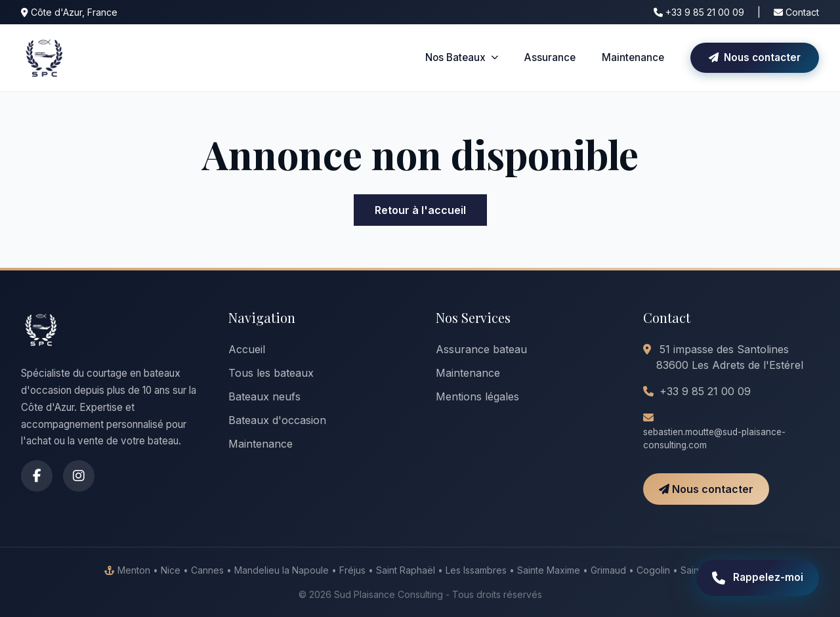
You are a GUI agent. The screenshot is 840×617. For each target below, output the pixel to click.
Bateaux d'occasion (277, 420)
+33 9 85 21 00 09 (699, 12)
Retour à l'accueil (420, 210)
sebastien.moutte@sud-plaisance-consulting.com (714, 438)
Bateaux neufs (264, 396)
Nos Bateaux (462, 57)
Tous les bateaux (271, 373)
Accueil (247, 349)
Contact (796, 12)
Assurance (550, 57)
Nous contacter (755, 57)
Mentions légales (477, 396)
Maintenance (633, 57)
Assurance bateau (481, 349)
